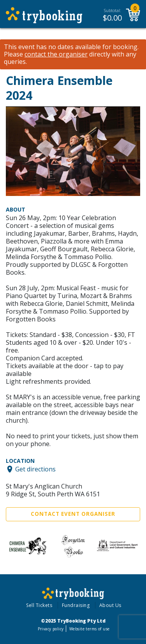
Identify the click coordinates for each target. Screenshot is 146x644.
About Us (110, 605)
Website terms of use (89, 629)
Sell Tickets (39, 605)
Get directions (35, 469)
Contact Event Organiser (73, 514)
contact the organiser (56, 54)
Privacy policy (51, 629)
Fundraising (76, 605)
